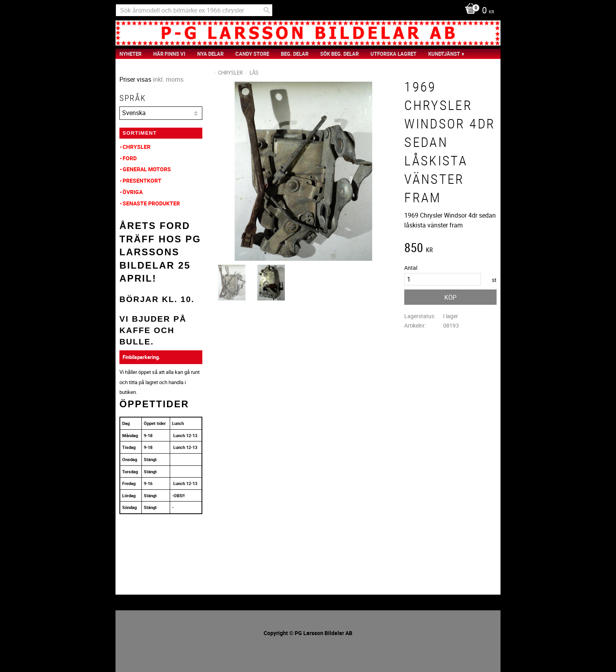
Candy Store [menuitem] (252, 54)
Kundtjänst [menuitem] (444, 54)
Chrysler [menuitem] (137, 147)
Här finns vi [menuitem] (169, 54)
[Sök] (267, 10)
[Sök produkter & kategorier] (194, 10)
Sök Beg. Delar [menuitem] (339, 54)
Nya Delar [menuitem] (210, 54)
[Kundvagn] (478, 11)
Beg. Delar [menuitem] (295, 54)
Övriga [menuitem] (133, 192)
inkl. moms (168, 79)
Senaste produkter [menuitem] (151, 203)
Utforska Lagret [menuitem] (393, 54)
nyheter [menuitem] (130, 54)
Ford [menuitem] (130, 158)
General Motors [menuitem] (147, 169)
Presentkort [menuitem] (142, 180)
